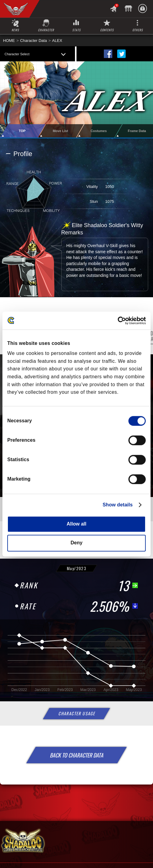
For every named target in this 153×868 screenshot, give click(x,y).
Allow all (77, 524)
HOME (9, 41)
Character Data (33, 41)
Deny (76, 543)
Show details (118, 505)
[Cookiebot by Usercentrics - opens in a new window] (119, 320)
